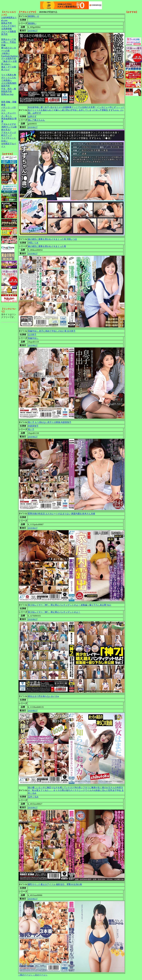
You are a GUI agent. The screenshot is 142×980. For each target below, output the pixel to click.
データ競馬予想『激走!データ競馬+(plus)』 (9, 61)
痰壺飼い (32, 23)
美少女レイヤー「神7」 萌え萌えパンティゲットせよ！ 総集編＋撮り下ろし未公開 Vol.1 (70, 605)
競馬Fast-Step (7, 94)
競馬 (3, 102)
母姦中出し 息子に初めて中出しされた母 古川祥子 (52, 331)
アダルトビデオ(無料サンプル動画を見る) (9, 127)
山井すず (32, 116)
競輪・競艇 (11, 102)
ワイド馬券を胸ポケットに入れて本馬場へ (9, 78)
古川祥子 (32, 335)
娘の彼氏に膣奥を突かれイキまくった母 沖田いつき (52, 239)
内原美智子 (33, 426)
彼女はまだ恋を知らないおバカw (43, 696)
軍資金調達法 (8, 119)
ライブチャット (9, 138)
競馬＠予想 (6, 23)
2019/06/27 (33, 31)
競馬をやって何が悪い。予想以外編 (9, 42)
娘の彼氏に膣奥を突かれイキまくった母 (47, 246)
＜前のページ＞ (25, 975)
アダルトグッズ (9, 132)
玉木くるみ (33, 797)
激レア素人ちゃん (36, 120)
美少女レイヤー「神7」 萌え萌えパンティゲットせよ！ (54, 612)
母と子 (31, 429)
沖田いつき (33, 243)
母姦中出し (33, 338)
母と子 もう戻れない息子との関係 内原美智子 (50, 422)
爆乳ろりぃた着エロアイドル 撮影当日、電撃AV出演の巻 (55, 884)
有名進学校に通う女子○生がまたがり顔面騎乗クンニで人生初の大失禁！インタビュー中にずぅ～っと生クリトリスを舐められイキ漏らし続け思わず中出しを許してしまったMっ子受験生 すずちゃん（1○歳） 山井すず (76, 110)
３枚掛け (5, 53)
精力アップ (6, 135)
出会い (4, 141)
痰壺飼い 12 (33, 16)
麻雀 (3, 105)
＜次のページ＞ (40, 975)
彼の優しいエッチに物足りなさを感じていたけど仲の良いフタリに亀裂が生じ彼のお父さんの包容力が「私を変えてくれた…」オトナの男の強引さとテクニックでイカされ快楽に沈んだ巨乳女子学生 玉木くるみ (76, 790)
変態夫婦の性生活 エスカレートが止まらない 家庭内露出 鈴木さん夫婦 (61, 514)
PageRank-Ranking (9, 56)
